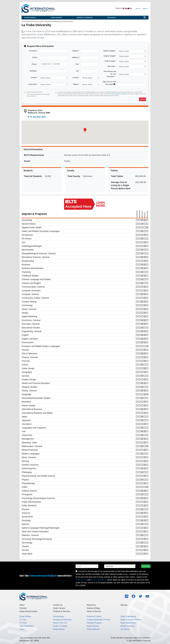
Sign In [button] (145, 9)
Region (76, 84)
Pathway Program (94, 623)
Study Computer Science (131, 620)
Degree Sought (109, 56)
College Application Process (98, 620)
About (22, 605)
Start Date (111, 66)
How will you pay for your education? (110, 74)
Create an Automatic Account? (34, 92)
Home (23, 21)
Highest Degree (109, 51)
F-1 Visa (23, 623)
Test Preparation (26, 626)
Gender (34, 77)
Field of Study (110, 61)
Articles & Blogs (93, 608)
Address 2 (76, 57)
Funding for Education (62, 620)
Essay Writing (25, 616)
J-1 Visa (23, 620)
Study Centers (56, 18)
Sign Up (138, 9)
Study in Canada (60, 626)
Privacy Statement (122, 94)
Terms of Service (94, 611)
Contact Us (58, 605)
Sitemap (124, 605)
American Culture (94, 616)
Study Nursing (93, 626)
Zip (77, 71)
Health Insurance (128, 626)
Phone (34, 64)
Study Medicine (93, 629)
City (77, 64)
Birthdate (33, 71)
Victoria (52, 21)
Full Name (33, 51)
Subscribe (146, 566)
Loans (22, 629)
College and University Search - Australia (38, 21)
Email (34, 57)
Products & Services (85, 18)
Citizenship (32, 84)
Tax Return (125, 629)
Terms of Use (111, 94)
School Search (30, 18)
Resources (112, 18)
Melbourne (58, 21)
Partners (23, 608)
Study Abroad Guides (28, 611)
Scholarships (59, 616)
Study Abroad (59, 629)
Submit (142, 99)
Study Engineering (128, 616)
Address (75, 51)
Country (75, 77)
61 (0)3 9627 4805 (38, 117)
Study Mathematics (128, 623)
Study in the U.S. (60, 623)
